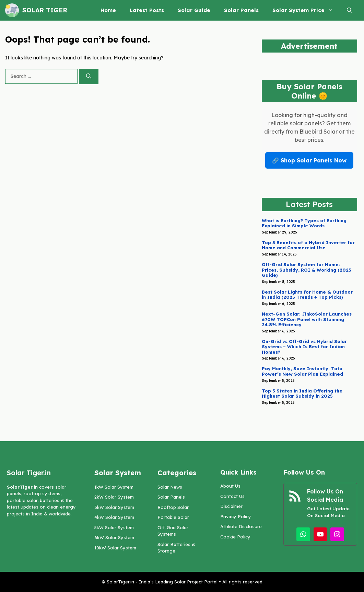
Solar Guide (194, 10)
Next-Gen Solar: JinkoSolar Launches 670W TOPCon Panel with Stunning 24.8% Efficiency (307, 319)
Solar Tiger (45, 10)
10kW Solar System (115, 548)
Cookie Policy (235, 537)
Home (108, 10)
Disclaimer (231, 506)
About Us (230, 486)
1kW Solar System (114, 487)
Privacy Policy (236, 516)
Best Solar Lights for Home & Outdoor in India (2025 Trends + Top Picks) (307, 295)
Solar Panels (241, 10)
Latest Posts (147, 10)
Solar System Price (306, 10)
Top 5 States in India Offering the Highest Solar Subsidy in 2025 (302, 394)
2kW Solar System (114, 497)
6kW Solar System (114, 537)
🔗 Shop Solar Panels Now (309, 160)
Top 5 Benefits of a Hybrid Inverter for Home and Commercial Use (308, 245)
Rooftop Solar (173, 507)
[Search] (89, 76)
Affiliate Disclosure (241, 526)
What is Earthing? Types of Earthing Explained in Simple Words (304, 223)
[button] (349, 10)
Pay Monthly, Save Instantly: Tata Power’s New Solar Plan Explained (302, 371)
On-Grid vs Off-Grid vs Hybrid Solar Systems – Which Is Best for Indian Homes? (304, 347)
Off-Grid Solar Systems (173, 531)
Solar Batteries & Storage (176, 548)
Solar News (170, 487)
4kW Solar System (114, 517)
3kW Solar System (114, 507)
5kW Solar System (114, 527)
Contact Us (232, 496)
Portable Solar (173, 517)
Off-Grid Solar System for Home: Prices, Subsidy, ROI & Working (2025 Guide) (307, 270)
